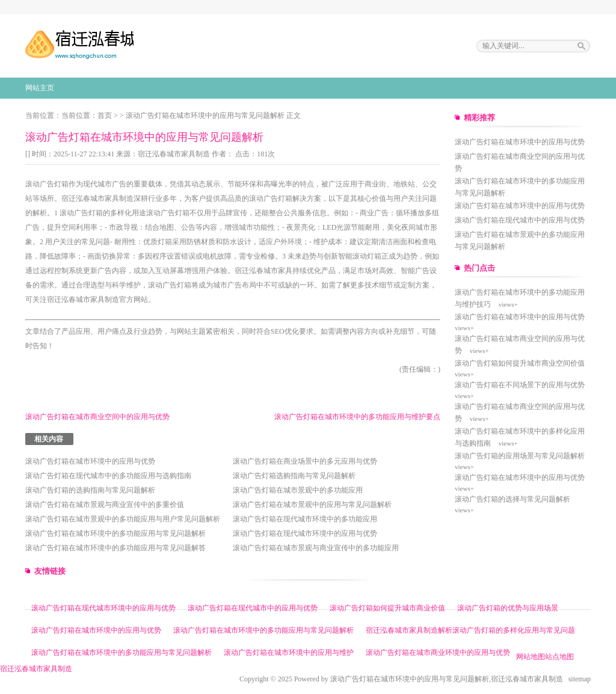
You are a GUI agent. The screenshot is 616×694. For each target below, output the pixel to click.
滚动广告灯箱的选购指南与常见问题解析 (90, 490)
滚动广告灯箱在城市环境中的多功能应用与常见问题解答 (115, 548)
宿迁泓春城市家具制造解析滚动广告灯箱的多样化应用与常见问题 (470, 630)
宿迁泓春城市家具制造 (174, 154)
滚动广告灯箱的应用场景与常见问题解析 (520, 456)
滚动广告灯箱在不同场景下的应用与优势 (520, 385)
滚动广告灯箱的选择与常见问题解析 (513, 499)
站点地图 (559, 657)
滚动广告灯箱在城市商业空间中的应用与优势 (97, 417)
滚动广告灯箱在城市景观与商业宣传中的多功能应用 (316, 548)
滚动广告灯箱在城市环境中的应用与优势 (90, 461)
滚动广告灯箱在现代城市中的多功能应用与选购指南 (108, 476)
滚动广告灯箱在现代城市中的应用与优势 (520, 220)
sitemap (580, 679)
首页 (105, 115)
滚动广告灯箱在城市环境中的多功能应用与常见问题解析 (115, 533)
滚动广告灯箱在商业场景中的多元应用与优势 (305, 461)
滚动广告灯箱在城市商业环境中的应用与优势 (438, 653)
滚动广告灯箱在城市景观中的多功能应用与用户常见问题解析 (123, 519)
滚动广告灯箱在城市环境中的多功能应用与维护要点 (357, 417)
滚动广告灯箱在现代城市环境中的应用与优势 (305, 533)
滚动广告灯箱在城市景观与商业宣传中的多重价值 (105, 505)
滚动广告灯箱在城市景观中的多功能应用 (298, 490)
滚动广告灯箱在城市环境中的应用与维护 (289, 653)
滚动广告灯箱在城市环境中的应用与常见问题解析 (205, 115)
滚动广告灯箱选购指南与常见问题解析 (294, 476)
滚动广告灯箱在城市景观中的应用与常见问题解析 (312, 505)
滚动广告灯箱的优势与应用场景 (508, 608)
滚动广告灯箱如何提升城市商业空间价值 (520, 363)
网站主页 (40, 88)
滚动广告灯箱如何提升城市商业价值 (387, 608)
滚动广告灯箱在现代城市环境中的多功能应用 (305, 519)
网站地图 (531, 657)
